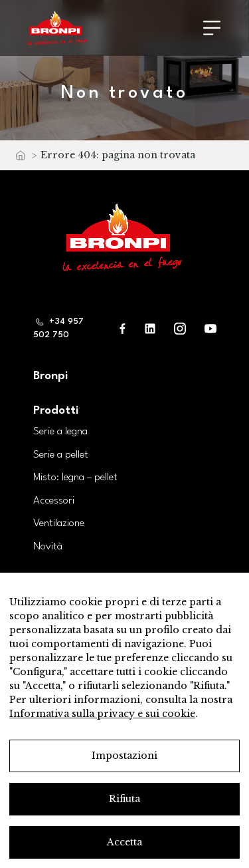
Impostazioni (124, 756)
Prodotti (56, 411)
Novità (48, 547)
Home (20, 159)
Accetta (124, 842)
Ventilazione (59, 523)
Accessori (54, 501)
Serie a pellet (61, 455)
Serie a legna (60, 432)
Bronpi (50, 376)
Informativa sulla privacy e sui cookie (102, 714)
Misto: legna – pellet (75, 478)
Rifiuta (124, 799)
